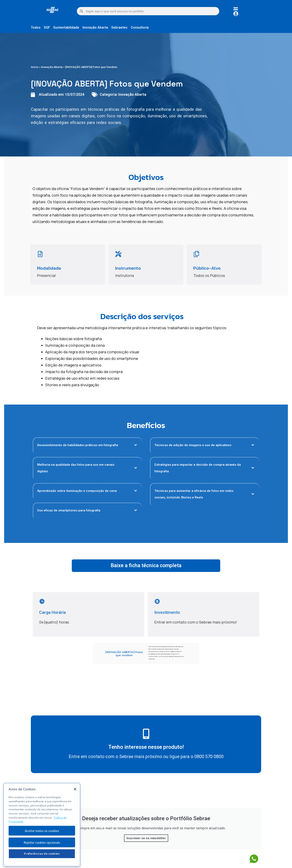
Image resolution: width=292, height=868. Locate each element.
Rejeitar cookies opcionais (42, 857)
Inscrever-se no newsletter (146, 839)
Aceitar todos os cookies (42, 845)
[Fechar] (75, 804)
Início (35, 67)
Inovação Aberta (52, 67)
